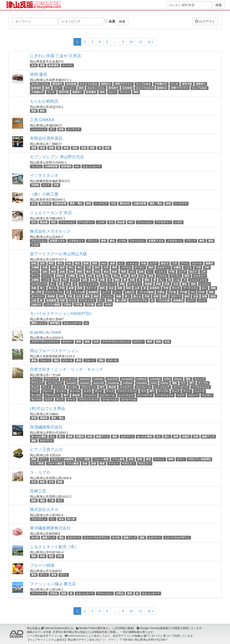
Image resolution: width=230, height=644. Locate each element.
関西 (51, 263)
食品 (61, 519)
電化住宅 (45, 204)
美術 (158, 284)
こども (188, 267)
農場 (34, 360)
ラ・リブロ (40, 472)
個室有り (201, 84)
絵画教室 (94, 292)
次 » (151, 42)
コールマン (126, 387)
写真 (56, 185)
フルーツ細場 (42, 565)
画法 (77, 263)
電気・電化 (76, 204)
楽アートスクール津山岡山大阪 (58, 254)
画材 (193, 284)
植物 (213, 288)
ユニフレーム (143, 387)
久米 (106, 267)
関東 (95, 263)
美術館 (148, 284)
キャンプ (36, 379)
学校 (62, 288)
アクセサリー (86, 222)
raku (104, 263)
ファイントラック (127, 391)
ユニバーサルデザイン (96, 538)
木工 (52, 129)
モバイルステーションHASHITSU (61, 314)
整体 (112, 241)
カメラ (46, 185)
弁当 (34, 65)
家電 (34, 418)
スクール (197, 263)
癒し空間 (36, 292)
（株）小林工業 (44, 194)
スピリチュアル (54, 292)
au (86, 323)
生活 (176, 284)
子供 (198, 267)
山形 (137, 288)
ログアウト (205, 21)
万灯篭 (172, 292)
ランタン (61, 391)
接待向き (106, 84)
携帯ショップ (39, 323)
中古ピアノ (128, 463)
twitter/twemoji (76, 636)
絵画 (34, 263)
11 (140, 42)
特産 (42, 556)
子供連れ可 (161, 84)
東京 (60, 263)
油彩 (45, 272)
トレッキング (69, 379)
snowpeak (127, 379)
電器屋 (44, 418)
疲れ (61, 436)
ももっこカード (92, 166)
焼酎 (51, 148)
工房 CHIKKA (42, 120)
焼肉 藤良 (39, 74)
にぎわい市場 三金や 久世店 (56, 56)
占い (204, 288)
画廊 (120, 288)
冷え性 (35, 538)
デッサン (140, 267)
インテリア (74, 129)
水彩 (54, 267)
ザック (98, 391)
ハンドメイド (39, 129)
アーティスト (191, 288)
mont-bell (112, 379)
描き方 (165, 263)
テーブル (203, 383)
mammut (85, 379)
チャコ (110, 391)
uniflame (142, 379)
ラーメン (70, 88)
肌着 (90, 436)
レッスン (204, 284)
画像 (34, 288)
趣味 (184, 284)
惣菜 (42, 65)
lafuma (178, 379)
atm (77, 166)
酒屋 (34, 148)
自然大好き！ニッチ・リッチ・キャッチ (67, 369)
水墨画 (177, 267)
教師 (102, 288)
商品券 (112, 387)
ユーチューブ (39, 284)
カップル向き (143, 84)
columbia (155, 379)
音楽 (131, 459)
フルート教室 (101, 459)
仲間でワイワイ (123, 84)
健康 (70, 436)
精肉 (81, 88)
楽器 (140, 459)
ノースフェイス (201, 387)
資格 (87, 342)
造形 (62, 267)
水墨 (102, 280)
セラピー (67, 342)
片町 (207, 267)
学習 (166, 288)
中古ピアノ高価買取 (62, 459)
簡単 (115, 267)
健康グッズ (102, 436)
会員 (110, 21)
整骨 (104, 241)
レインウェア (162, 387)
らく (121, 263)
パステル (126, 267)
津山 (80, 267)
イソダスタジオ (44, 175)
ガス (183, 383)
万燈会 (161, 292)
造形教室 (155, 288)
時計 (54, 222)
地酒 (42, 148)
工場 (51, 500)
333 (193, 292)
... (115, 42)
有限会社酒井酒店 (46, 138)
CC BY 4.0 (153, 636)
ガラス (35, 272)
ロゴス (87, 391)
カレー (57, 88)
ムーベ (106, 292)
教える (52, 288)
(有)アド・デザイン (107, 640)
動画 (86, 263)
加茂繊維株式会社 (46, 427)
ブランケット (89, 387)
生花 (96, 342)
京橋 (45, 267)
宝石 (34, 222)
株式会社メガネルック (50, 231)
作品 (69, 263)
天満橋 (35, 267)
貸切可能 (187, 84)
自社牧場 (71, 84)
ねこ (162, 280)
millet (167, 379)
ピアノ (44, 459)
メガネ (101, 222)
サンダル (72, 387)
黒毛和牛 (57, 84)
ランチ (175, 84)
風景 (80, 288)
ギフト (44, 575)
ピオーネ (67, 360)
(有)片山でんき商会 (48, 408)
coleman (98, 379)
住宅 (34, 204)
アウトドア (51, 379)
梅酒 (66, 148)
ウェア (35, 391)
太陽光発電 (60, 204)
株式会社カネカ (44, 510)
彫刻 (128, 288)
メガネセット (76, 241)
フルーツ (45, 360)
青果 (34, 575)
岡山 (71, 267)
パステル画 (79, 292)
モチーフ (91, 288)
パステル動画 (146, 292)
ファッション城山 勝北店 (53, 584)
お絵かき (130, 292)
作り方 (176, 288)
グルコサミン (39, 519)
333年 (202, 292)
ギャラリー (135, 284)
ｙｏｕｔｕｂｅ (198, 280)
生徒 (111, 288)
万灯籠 (183, 292)
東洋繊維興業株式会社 (50, 528)
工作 (174, 263)
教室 (54, 272)
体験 (122, 284)
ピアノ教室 (84, 459)
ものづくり (127, 436)
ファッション (67, 222)
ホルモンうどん (40, 84)
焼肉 (47, 88)
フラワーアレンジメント (45, 342)
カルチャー (163, 267)
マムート (47, 391)
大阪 (89, 267)
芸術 (42, 263)
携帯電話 (55, 323)
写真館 (35, 185)
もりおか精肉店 (44, 101)
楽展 (112, 263)
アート (185, 263)
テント (46, 387)
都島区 (209, 263)
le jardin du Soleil (45, 332)
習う (42, 288)
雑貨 (61, 129)
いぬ (177, 280)
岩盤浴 (80, 436)
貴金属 (44, 222)
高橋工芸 (38, 491)
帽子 (192, 383)
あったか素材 (39, 436)
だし (52, 519)
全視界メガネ (57, 241)
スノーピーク (181, 387)
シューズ (59, 387)
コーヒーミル (110, 399)
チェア (35, 387)
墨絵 (117, 280)
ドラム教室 (118, 459)
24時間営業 (51, 166)
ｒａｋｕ (132, 263)
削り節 (71, 519)
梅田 (151, 267)
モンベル (75, 391)
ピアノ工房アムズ (46, 450)
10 (131, 42)
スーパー (67, 65)
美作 (97, 267)
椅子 (102, 387)
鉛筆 (71, 288)
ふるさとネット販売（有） (54, 547)
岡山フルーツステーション (54, 351)
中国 (143, 263)
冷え (52, 436)
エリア (153, 263)
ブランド (92, 241)
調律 (34, 459)
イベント (160, 459)
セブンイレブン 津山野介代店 (57, 157)
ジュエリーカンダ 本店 (51, 213)
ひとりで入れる (88, 84)
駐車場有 (54, 65)
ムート (117, 292)
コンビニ (36, 166)
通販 (56, 360)
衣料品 (54, 593)
